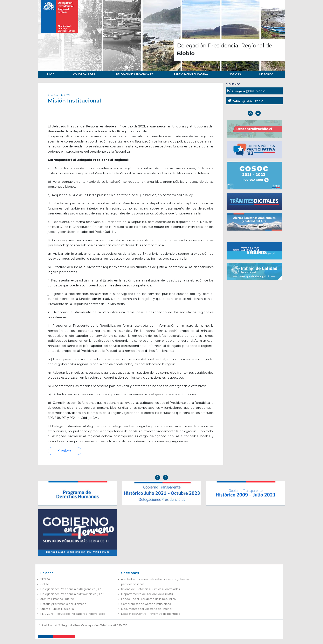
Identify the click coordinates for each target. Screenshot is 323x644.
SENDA (45, 579)
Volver (65, 451)
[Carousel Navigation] (254, 114)
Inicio (51, 74)
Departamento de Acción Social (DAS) (147, 594)
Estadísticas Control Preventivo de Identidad (151, 614)
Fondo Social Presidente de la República (148, 599)
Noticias (235, 74)
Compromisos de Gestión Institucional (146, 604)
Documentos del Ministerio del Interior (147, 609)
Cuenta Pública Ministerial (57, 609)
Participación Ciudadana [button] (191, 74)
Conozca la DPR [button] (84, 74)
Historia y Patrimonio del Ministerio (63, 604)
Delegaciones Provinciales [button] (135, 74)
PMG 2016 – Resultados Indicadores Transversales (73, 614)
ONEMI (45, 584)
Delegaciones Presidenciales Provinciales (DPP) (72, 594)
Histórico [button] (267, 74)
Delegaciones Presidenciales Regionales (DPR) (72, 589)
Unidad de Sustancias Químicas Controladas (150, 589)
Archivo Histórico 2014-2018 (58, 599)
